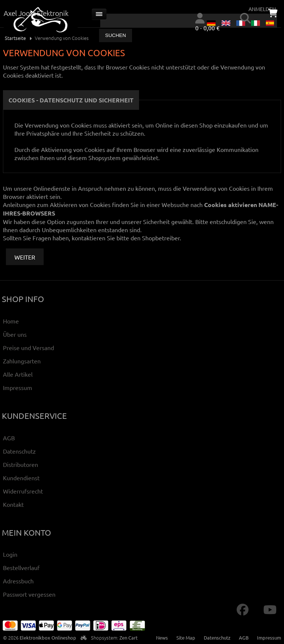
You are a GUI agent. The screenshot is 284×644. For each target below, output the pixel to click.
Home (11, 321)
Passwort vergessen (29, 594)
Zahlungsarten (22, 361)
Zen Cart (129, 638)
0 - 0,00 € (207, 28)
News (162, 638)
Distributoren (21, 464)
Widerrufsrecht (23, 491)
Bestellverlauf (21, 567)
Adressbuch (18, 581)
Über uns (15, 334)
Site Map (186, 638)
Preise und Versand (28, 348)
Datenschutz (19, 451)
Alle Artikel (18, 374)
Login (10, 554)
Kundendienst (21, 478)
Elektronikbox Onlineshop (48, 638)
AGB (9, 438)
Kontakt (13, 504)
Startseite (15, 38)
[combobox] (189, 21)
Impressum (18, 387)
